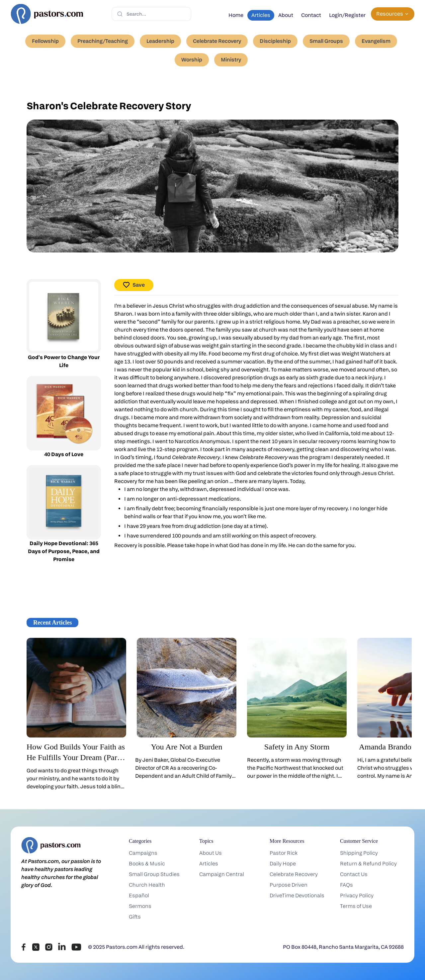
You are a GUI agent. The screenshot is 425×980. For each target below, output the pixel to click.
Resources (393, 14)
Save (134, 285)
